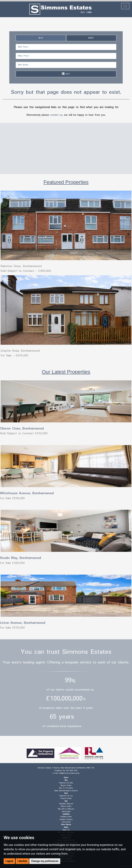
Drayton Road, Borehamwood (20, 351)
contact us (56, 115)
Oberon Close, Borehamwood (22, 429)
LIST (66, 74)
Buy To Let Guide (66, 788)
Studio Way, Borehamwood (20, 558)
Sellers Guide (66, 806)
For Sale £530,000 (12, 498)
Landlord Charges (66, 819)
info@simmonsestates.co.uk (69, 773)
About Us (66, 830)
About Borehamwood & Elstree (66, 791)
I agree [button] (9, 861)
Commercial (66, 812)
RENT (91, 38)
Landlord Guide (66, 817)
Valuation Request (66, 804)
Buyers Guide (66, 785)
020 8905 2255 (72, 771)
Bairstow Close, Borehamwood (21, 266)
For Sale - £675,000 (14, 356)
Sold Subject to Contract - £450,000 (26, 271)
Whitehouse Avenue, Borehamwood (27, 493)
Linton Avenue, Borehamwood (23, 623)
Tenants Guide (66, 798)
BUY (41, 38)
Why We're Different (66, 809)
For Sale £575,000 (12, 628)
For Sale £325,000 (12, 563)
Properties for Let (66, 796)
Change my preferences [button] (45, 861)
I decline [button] (22, 861)
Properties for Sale (66, 783)
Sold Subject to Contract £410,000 (24, 433)
